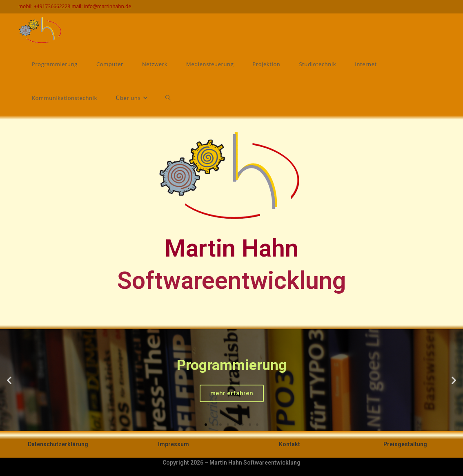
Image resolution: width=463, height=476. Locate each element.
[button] (206, 425)
